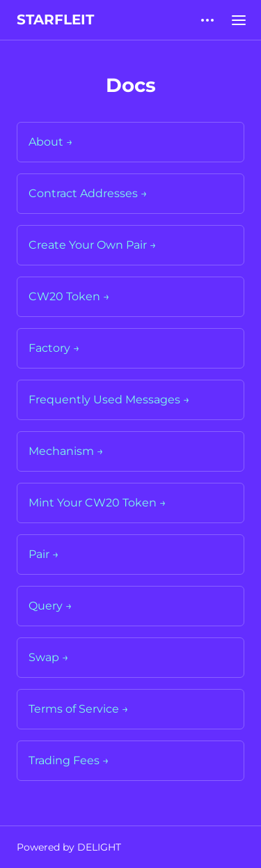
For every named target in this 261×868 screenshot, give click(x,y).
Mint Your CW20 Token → (97, 503)
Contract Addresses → (88, 193)
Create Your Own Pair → (93, 245)
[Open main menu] (239, 20)
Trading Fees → (69, 760)
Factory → (54, 348)
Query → (50, 606)
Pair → (44, 554)
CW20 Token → (69, 296)
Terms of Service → (79, 709)
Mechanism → (66, 451)
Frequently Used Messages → (109, 400)
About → (51, 142)
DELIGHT (99, 847)
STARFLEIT (55, 20)
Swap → (49, 657)
